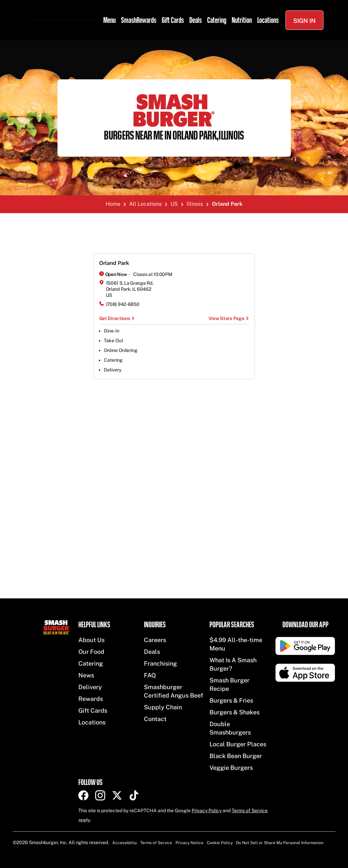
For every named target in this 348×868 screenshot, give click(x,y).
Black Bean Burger (236, 756)
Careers (155, 640)
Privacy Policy (207, 811)
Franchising (160, 663)
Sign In (304, 21)
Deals (196, 20)
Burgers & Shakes (235, 712)
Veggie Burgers (231, 768)
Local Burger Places (238, 744)
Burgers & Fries (231, 700)
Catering (217, 20)
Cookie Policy (220, 843)
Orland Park (114, 263)
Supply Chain (163, 707)
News (86, 675)
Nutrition (242, 20)
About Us (91, 640)
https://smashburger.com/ (64, 20)
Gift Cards (173, 20)
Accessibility (125, 843)
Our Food (91, 652)
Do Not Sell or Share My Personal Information (280, 843)
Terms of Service (250, 811)
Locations (268, 20)
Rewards (91, 699)
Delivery (90, 687)
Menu (109, 20)
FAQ (150, 675)
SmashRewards (139, 20)
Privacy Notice (189, 843)
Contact (155, 719)
